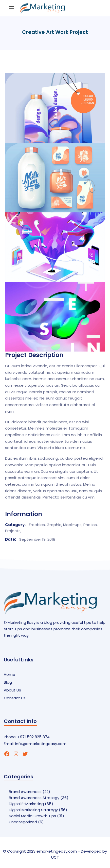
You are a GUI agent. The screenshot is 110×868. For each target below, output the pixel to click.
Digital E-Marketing (26, 804)
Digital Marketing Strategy (33, 810)
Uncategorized (23, 822)
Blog (8, 682)
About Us (12, 690)
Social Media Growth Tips (32, 816)
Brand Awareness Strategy (34, 798)
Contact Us (15, 698)
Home (10, 674)
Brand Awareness (25, 792)
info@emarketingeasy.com (41, 744)
